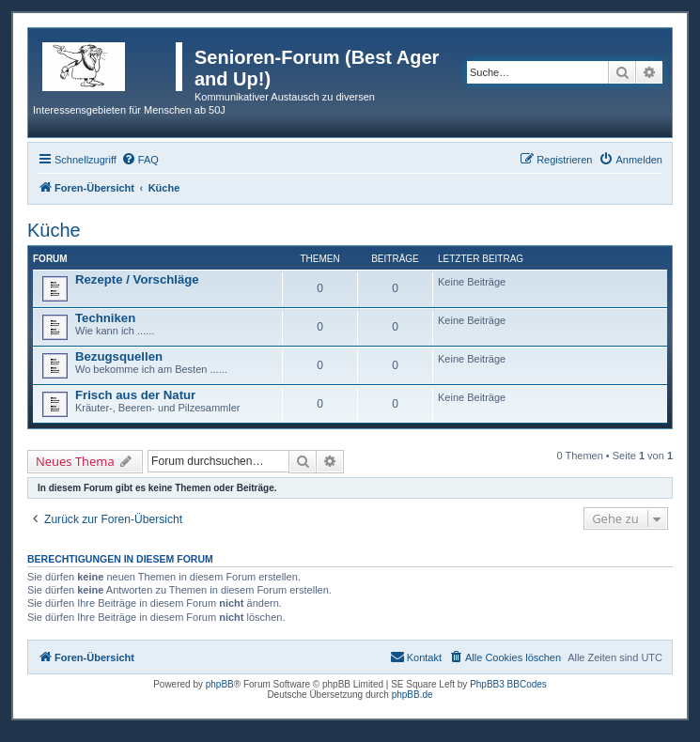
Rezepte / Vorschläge (137, 279)
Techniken (105, 318)
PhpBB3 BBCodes (508, 684)
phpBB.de (412, 695)
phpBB (220, 684)
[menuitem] (140, 160)
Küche (54, 230)
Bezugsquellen (119, 356)
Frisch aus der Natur (135, 395)
